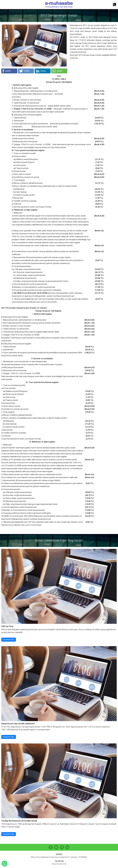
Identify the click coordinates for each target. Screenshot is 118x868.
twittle (24, 71)
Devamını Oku (9, 640)
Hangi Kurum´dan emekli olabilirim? (18, 724)
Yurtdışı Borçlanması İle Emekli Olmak (19, 821)
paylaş (7, 71)
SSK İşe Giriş (7, 626)
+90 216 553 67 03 (59, 864)
